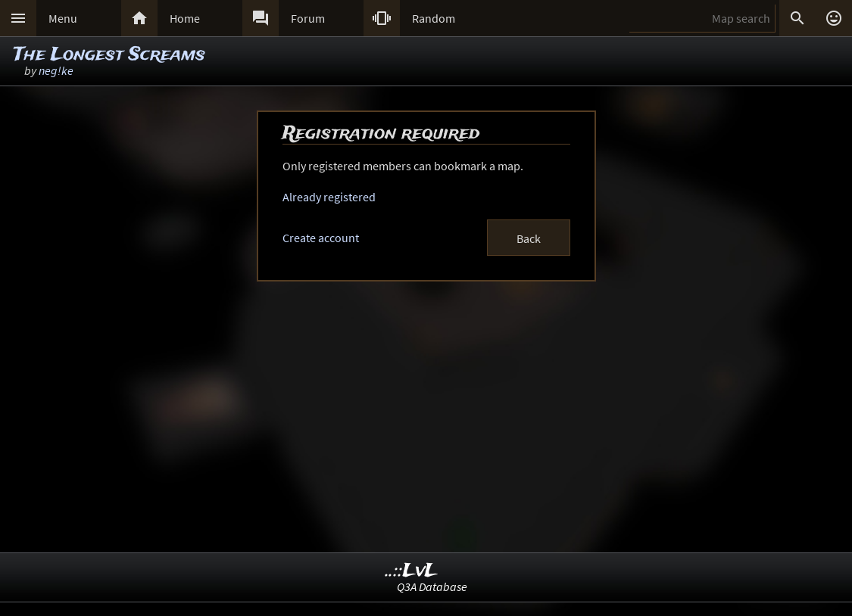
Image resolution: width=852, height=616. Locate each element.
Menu (63, 18)
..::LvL (412, 571)
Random (434, 18)
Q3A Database (432, 586)
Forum (308, 18)
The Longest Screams (109, 55)
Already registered (329, 197)
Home (185, 18)
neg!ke (56, 70)
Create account (321, 238)
